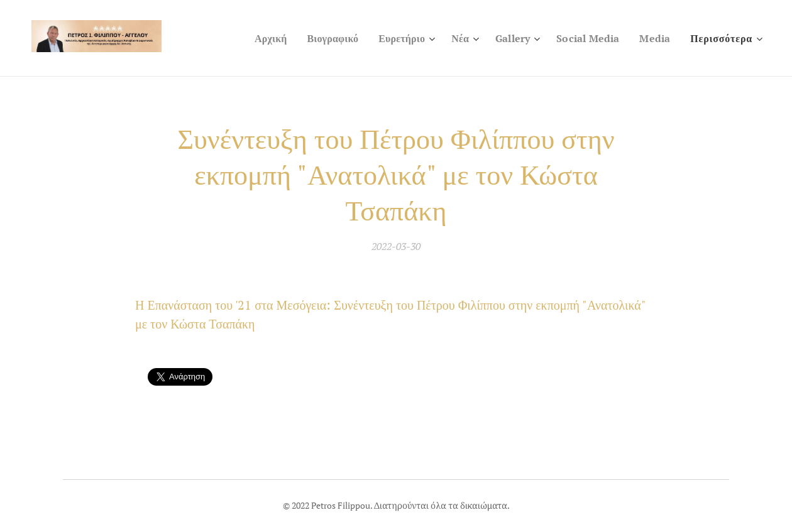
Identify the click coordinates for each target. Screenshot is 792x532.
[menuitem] (255, 38)
